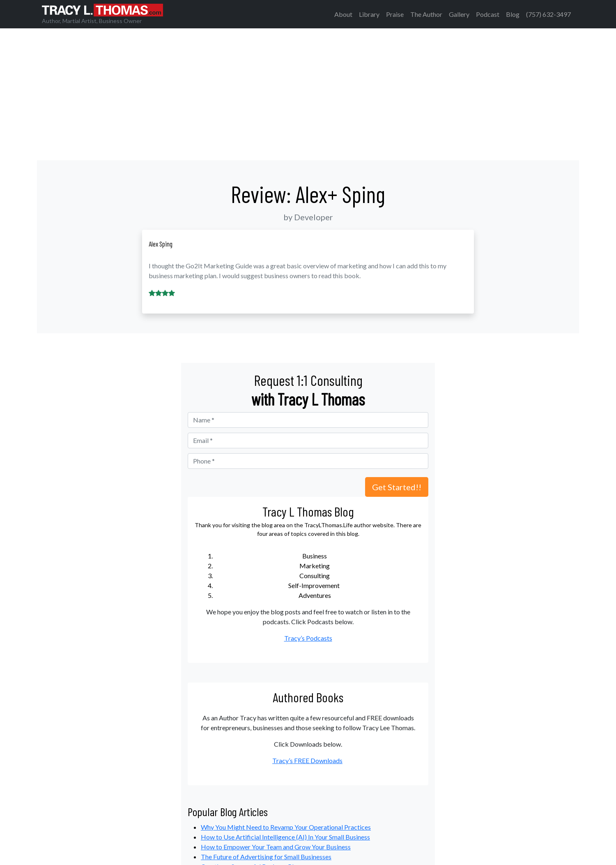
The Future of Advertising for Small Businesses (266, 857)
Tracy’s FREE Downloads (307, 760)
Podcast (488, 14)
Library (369, 14)
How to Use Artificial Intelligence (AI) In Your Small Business (285, 837)
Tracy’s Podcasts (308, 638)
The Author (426, 14)
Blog (513, 14)
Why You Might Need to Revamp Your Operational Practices (286, 827)
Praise (395, 14)
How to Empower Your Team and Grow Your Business (276, 847)
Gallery (459, 14)
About (343, 14)
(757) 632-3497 (548, 14)
